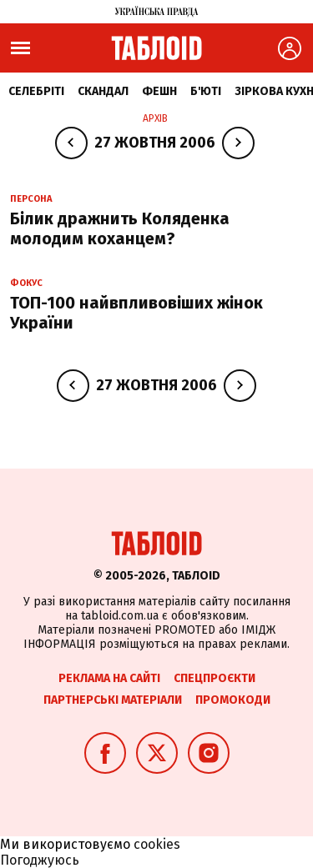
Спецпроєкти (215, 678)
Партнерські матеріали (113, 700)
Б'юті (206, 91)
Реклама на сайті (109, 678)
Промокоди (233, 700)
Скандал (103, 91)
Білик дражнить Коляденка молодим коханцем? (120, 228)
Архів (155, 118)
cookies (157, 844)
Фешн (159, 91)
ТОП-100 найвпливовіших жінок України (136, 313)
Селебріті (36, 91)
